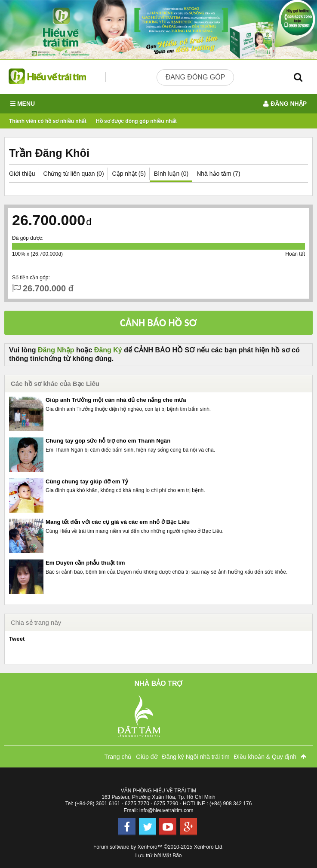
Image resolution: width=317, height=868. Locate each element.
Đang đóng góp (195, 77)
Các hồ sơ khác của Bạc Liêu (55, 384)
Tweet (17, 639)
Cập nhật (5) (129, 174)
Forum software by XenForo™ (158, 847)
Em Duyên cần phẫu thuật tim (85, 563)
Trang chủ (118, 757)
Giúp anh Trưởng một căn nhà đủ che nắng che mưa (116, 400)
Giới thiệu (22, 174)
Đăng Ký (108, 350)
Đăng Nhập (56, 350)
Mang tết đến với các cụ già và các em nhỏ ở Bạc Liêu (118, 522)
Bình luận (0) (171, 174)
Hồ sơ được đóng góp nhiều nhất (136, 121)
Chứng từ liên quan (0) (74, 174)
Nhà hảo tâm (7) (218, 174)
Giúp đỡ (147, 757)
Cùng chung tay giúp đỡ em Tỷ (87, 481)
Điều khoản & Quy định (265, 757)
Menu (23, 104)
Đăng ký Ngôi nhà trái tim (196, 757)
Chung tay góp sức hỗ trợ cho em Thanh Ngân (108, 441)
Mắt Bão (172, 856)
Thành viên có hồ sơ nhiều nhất (48, 121)
